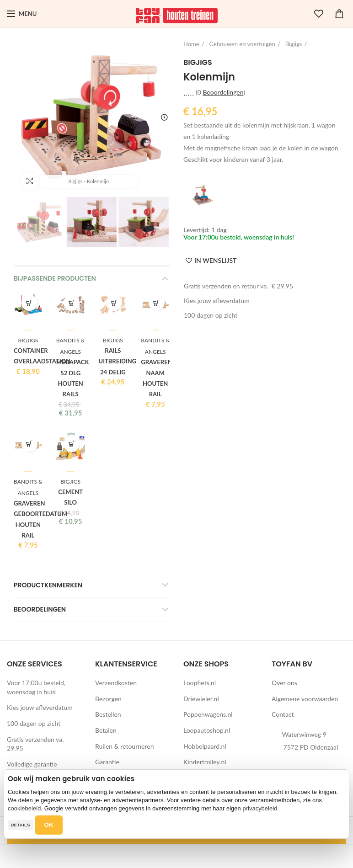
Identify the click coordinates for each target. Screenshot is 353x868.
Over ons (284, 683)
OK (49, 825)
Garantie (107, 762)
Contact (283, 714)
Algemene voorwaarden (305, 699)
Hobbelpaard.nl (205, 746)
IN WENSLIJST (215, 261)
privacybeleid (260, 808)
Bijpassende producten (55, 278)
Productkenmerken (48, 585)
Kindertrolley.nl (205, 762)
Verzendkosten (116, 683)
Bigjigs (294, 44)
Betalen (106, 730)
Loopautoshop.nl (207, 730)
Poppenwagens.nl (208, 714)
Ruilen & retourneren (125, 746)
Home (191, 44)
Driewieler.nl (201, 699)
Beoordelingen (40, 609)
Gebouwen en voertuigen (242, 44)
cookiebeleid (24, 808)
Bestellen (108, 714)
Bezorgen (108, 699)
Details (20, 825)
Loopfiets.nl (200, 683)
